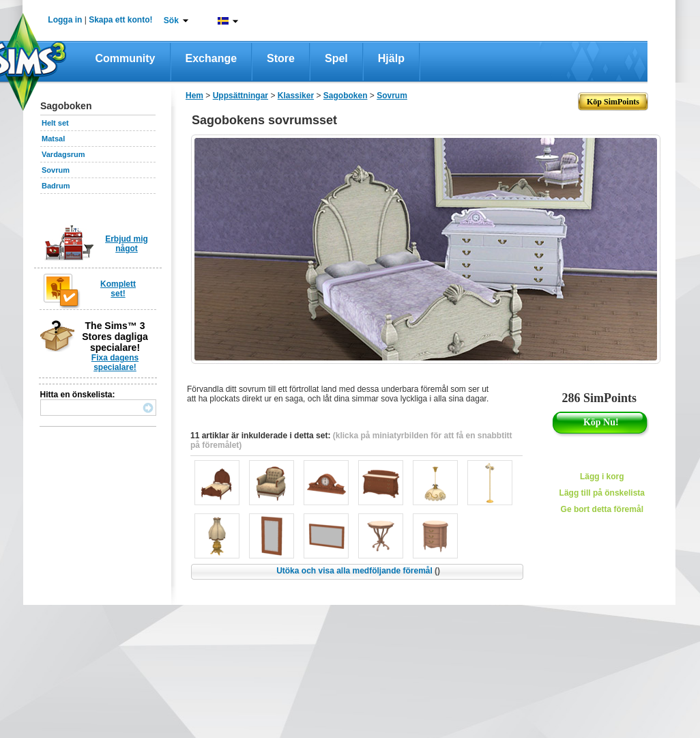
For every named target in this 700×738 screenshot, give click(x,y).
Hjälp (391, 58)
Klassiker (296, 96)
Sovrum (56, 170)
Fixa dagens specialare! (115, 363)
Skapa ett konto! (120, 20)
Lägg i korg (602, 477)
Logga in (65, 20)
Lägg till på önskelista (602, 493)
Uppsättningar (240, 96)
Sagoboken (346, 96)
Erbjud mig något (127, 244)
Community (126, 58)
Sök (171, 20)
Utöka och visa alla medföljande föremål (358, 571)
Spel (336, 58)
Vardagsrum (63, 154)
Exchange (212, 58)
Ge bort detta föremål (602, 509)
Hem (194, 96)
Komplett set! (118, 289)
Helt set (55, 123)
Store (281, 58)
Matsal (53, 139)
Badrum (56, 186)
